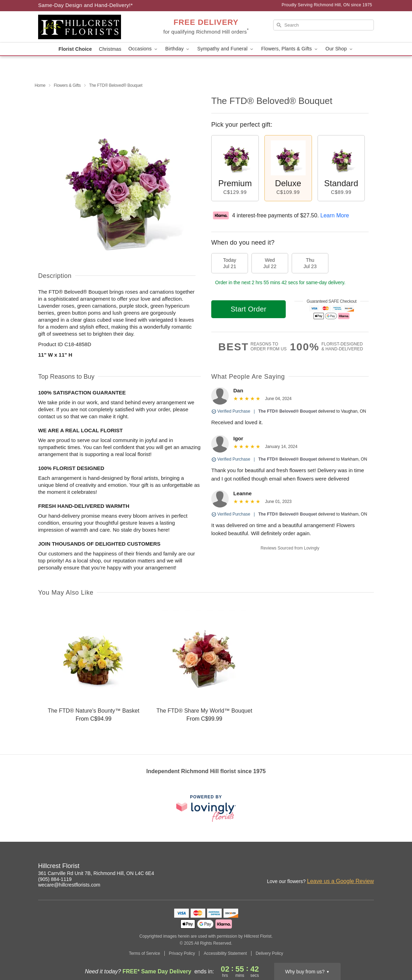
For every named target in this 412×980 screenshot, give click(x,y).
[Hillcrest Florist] (88, 27)
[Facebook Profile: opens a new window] (369, 867)
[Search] (324, 25)
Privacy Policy (182, 953)
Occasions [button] (143, 49)
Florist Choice (75, 49)
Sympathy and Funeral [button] (226, 49)
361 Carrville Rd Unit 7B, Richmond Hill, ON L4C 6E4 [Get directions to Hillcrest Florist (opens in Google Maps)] (96, 873)
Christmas (110, 49)
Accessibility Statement (225, 953)
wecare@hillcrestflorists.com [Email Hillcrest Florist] (69, 885)
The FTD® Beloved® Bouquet (288, 411)
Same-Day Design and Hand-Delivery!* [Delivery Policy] (86, 5)
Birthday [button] (178, 49)
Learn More (335, 215)
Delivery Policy (269, 953)
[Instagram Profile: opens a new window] (354, 867)
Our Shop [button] (340, 49)
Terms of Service (144, 953)
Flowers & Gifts (67, 85)
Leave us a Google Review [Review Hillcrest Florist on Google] (340, 881)
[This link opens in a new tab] (206, 808)
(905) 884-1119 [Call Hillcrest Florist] (55, 879)
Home (40, 85)
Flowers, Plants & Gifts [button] (290, 49)
